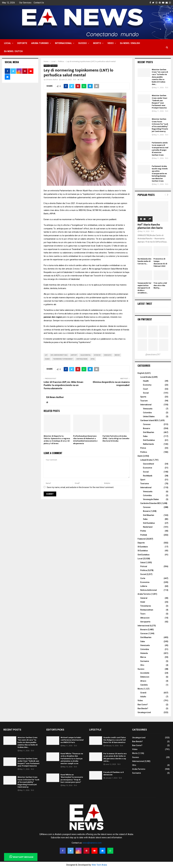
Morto (97, 43)
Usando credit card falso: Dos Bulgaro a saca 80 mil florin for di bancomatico (115, 740)
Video (111, 43)
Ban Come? (143, 705)
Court (145, 389)
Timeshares (146, 606)
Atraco (143, 681)
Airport (74, 355)
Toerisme (145, 484)
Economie (148, 468)
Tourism (144, 401)
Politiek (144, 535)
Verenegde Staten (151, 499)
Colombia (147, 413)
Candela (144, 685)
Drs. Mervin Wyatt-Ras (59, 355)
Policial (144, 566)
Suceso (83, 43)
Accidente (145, 673)
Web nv (117, 355)
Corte (143, 578)
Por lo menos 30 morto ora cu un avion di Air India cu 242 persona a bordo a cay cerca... (115, 757)
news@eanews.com (92, 843)
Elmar (47, 359)
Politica (47, 66)
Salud (143, 562)
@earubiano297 (153, 355)
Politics (144, 452)
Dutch (140, 456)
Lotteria (144, 586)
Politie (143, 531)
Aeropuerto (145, 622)
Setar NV (97, 355)
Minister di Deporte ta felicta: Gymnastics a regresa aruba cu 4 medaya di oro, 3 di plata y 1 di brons (57, 440)
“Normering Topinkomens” (63, 359)
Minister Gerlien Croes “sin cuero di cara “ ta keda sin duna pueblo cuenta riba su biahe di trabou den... (160, 77)
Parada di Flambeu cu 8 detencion (114, 773)
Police (143, 448)
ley (46, 355)
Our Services (25, 3)
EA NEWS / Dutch (13, 51)
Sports (143, 397)
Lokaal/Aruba (146, 460)
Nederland (148, 527)
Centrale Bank (82, 359)
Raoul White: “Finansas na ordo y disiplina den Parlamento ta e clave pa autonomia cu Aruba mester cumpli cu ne (72, 759)
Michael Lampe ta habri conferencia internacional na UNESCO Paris (72, 740)
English (141, 373)
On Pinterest (145, 319)
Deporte (22, 43)
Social (146, 393)
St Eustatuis (143, 547)
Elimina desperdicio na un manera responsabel (111, 384)
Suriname (145, 661)
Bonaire (147, 428)
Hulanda (144, 653)
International (146, 405)
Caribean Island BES (149, 420)
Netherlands (148, 444)
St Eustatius (143, 551)
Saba (145, 436)
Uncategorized (144, 712)
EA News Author (52, 80)
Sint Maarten (149, 432)
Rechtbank (148, 476)
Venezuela (148, 409)
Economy (147, 385)
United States (149, 416)
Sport (143, 480)
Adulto (143, 697)
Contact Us (39, 3)
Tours (143, 614)
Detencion (145, 677)
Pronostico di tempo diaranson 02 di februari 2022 (160, 262)
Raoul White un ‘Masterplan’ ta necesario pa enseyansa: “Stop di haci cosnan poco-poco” (72, 778)
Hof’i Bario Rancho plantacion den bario (150, 226)
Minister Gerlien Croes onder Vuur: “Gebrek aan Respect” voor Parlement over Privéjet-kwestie (160, 102)
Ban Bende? (143, 708)
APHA (93, 359)
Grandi (143, 693)
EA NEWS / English (130, 43)
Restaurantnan (147, 610)
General (144, 598)
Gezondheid (148, 464)
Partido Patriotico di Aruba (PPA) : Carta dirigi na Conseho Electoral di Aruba (116, 438)
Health (146, 381)
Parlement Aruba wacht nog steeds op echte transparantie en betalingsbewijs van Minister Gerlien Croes (160, 174)
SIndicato (108, 355)
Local (8, 43)
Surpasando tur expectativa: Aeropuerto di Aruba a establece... (144, 288)
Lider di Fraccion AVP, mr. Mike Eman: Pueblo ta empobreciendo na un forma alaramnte (64, 385)
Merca (143, 657)
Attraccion (145, 618)
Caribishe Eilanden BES (151, 503)
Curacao (147, 424)
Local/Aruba (146, 377)
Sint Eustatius (149, 440)
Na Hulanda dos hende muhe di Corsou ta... (144, 261)
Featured (54, 66)
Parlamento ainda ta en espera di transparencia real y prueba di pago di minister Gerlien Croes (160, 149)
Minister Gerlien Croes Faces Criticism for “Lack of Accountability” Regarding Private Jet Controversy (160, 125)
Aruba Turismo (40, 43)
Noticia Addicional (149, 590)
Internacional (63, 43)
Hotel (143, 602)
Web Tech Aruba (99, 865)
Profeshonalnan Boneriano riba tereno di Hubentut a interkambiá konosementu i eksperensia (85, 440)
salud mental (85, 355)
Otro (142, 665)
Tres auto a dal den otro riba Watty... (160, 285)
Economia (145, 582)
